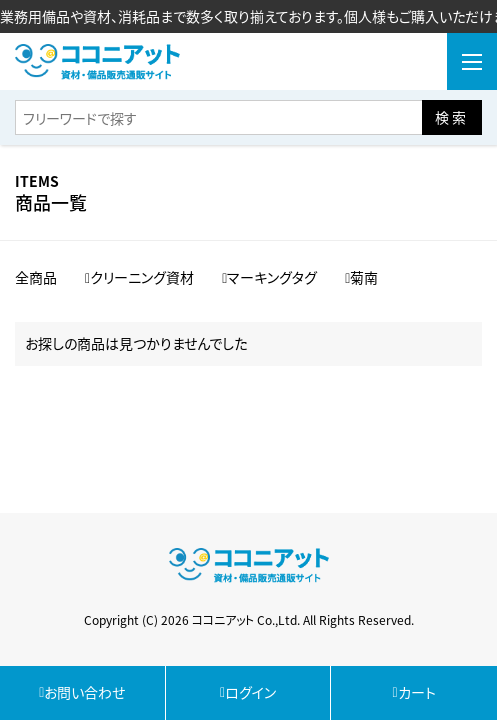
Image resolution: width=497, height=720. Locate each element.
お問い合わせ (82, 692)
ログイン (248, 692)
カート (414, 692)
